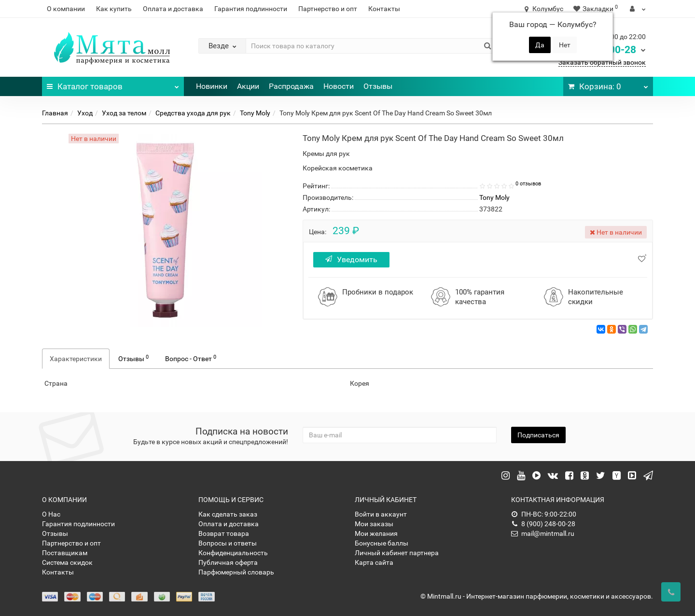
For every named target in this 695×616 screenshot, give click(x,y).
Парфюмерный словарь (236, 572)
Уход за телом (124, 113)
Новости (339, 86)
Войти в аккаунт (381, 514)
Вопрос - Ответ (191, 358)
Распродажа (291, 86)
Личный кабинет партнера (397, 553)
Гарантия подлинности (251, 9)
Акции (248, 86)
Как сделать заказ (228, 514)
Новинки (212, 86)
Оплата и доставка (173, 9)
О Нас (51, 514)
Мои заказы (374, 524)
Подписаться (538, 435)
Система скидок (67, 562)
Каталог (113, 84)
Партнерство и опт (328, 9)
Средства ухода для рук (193, 113)
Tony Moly (255, 113)
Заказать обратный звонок (602, 62)
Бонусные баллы (382, 543)
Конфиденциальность (233, 553)
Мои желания (376, 533)
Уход (85, 113)
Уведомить (351, 259)
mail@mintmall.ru (543, 533)
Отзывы (378, 86)
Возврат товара (224, 533)
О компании (66, 9)
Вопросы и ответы (228, 543)
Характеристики (76, 359)
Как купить (114, 9)
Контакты (384, 9)
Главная (55, 113)
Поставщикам (65, 553)
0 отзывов (528, 184)
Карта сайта (374, 562)
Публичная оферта (228, 562)
